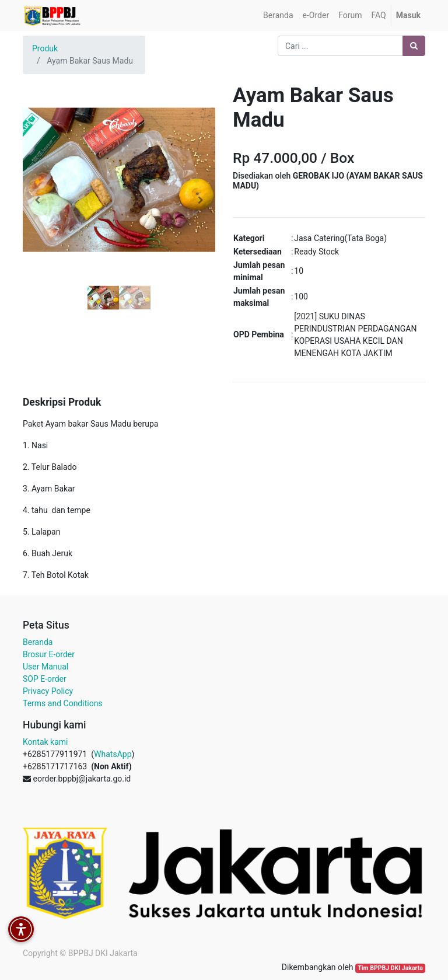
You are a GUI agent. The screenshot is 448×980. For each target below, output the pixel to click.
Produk (45, 48)
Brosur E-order (49, 654)
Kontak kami (45, 742)
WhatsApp (113, 754)
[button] (37, 200)
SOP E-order (45, 679)
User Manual (45, 667)
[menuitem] (278, 15)
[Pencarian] (414, 46)
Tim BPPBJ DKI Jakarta (390, 968)
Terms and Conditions (63, 703)
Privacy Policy (48, 691)
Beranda (38, 642)
